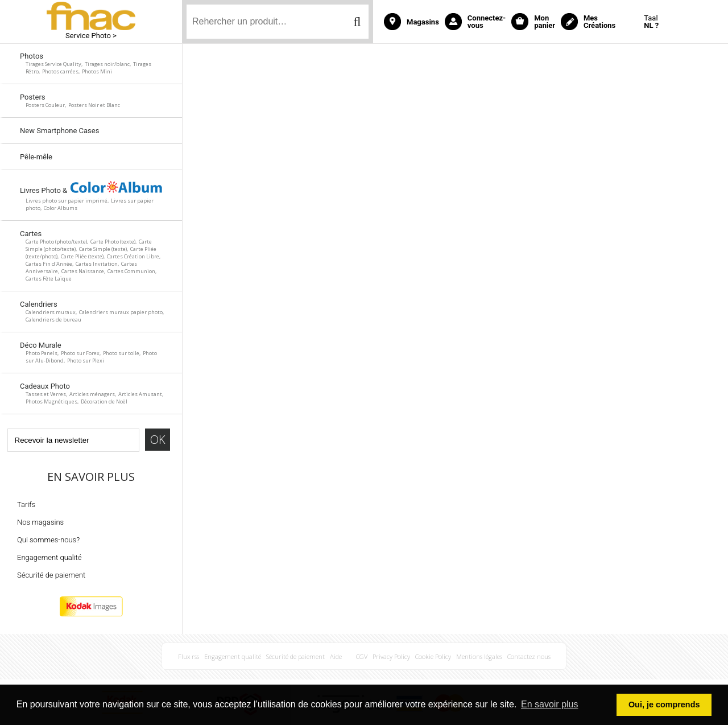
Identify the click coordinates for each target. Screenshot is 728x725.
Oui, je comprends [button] (664, 705)
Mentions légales (479, 656)
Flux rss (189, 656)
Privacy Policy (391, 656)
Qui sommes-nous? (48, 540)
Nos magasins (40, 522)
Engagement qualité (49, 557)
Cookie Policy (433, 656)
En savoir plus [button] (550, 704)
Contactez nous (529, 656)
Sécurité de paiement (51, 575)
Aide (336, 656)
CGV (362, 656)
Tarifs (26, 504)
